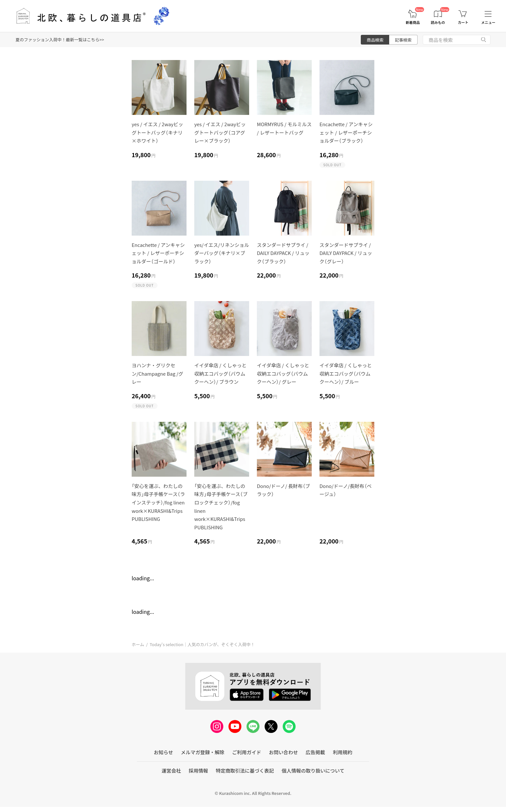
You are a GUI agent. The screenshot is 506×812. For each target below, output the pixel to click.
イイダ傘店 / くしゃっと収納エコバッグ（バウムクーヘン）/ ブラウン (220, 373)
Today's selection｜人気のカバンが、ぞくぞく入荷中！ (202, 644)
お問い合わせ (283, 752)
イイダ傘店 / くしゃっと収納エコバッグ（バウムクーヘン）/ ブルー (346, 373)
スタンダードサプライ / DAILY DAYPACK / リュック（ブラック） (283, 253)
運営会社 (171, 771)
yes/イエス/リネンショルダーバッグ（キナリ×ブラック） (222, 253)
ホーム (138, 644)
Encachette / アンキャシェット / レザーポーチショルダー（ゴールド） (158, 253)
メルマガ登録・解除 (202, 752)
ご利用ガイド (247, 752)
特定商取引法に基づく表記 (245, 771)
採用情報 (198, 771)
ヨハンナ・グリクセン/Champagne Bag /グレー (157, 373)
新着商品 (413, 22)
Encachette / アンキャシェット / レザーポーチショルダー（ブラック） (346, 132)
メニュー (488, 22)
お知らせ (164, 752)
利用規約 (342, 752)
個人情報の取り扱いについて (313, 771)
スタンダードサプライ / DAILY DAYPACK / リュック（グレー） (346, 253)
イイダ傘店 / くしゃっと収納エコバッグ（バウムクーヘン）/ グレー (283, 373)
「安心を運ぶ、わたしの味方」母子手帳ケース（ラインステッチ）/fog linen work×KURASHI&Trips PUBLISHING (158, 502)
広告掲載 (315, 752)
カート (463, 22)
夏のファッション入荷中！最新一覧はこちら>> (60, 40)
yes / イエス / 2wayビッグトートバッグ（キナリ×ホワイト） (157, 132)
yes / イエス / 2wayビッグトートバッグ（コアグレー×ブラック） (220, 132)
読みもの (438, 22)
